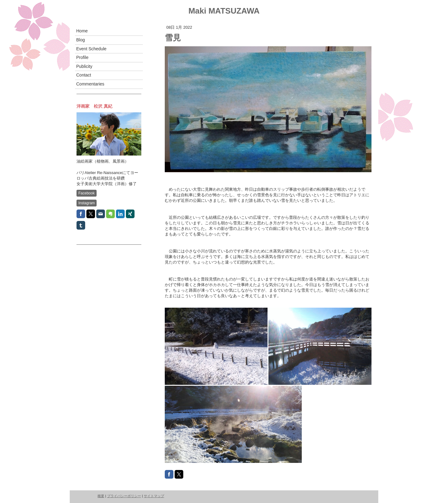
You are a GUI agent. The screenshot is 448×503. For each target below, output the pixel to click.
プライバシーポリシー (124, 496)
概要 (101, 496)
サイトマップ (154, 496)
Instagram (87, 203)
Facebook (87, 193)
